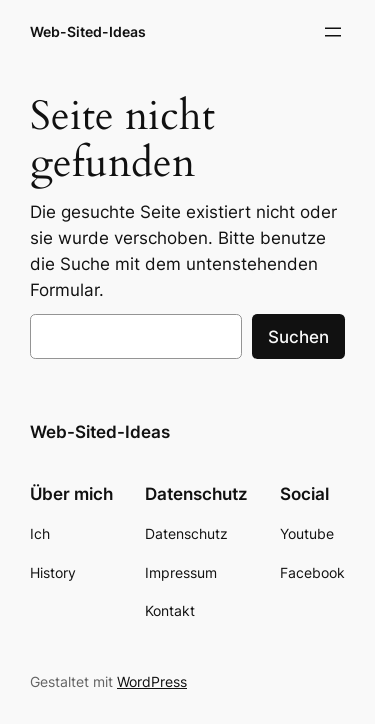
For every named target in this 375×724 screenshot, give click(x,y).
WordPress (152, 681)
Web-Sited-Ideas (88, 31)
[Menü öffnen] (333, 32)
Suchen (298, 337)
